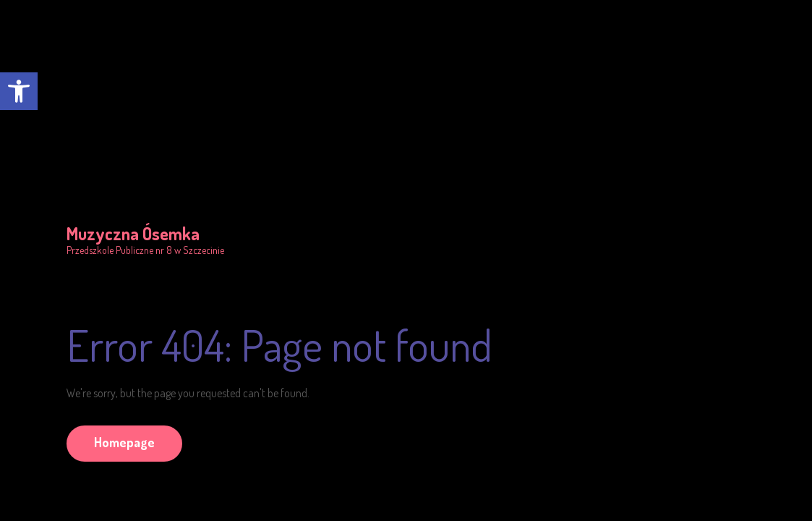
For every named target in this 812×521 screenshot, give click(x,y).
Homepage (124, 442)
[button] (19, 91)
